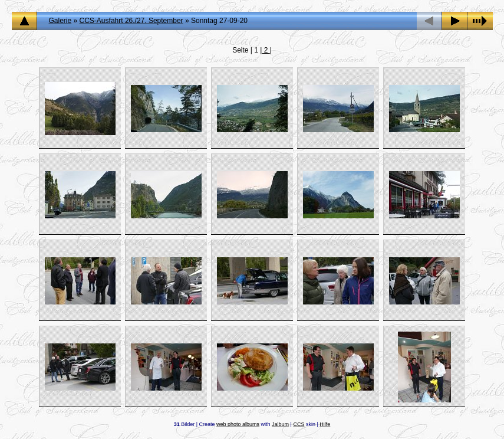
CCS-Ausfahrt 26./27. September (131, 21)
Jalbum (280, 424)
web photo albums (238, 424)
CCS (299, 424)
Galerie (60, 21)
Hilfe (325, 424)
